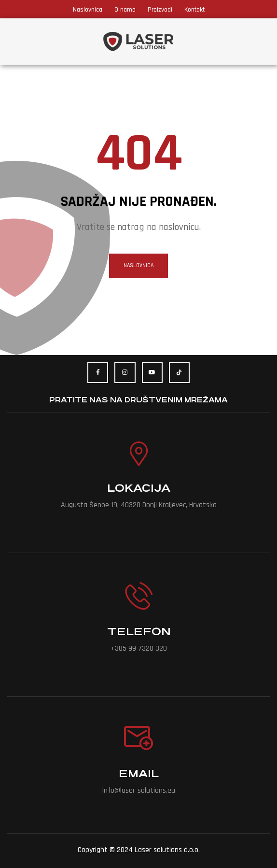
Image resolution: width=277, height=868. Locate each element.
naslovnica (138, 265)
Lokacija (139, 488)
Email (139, 774)
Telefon (139, 632)
